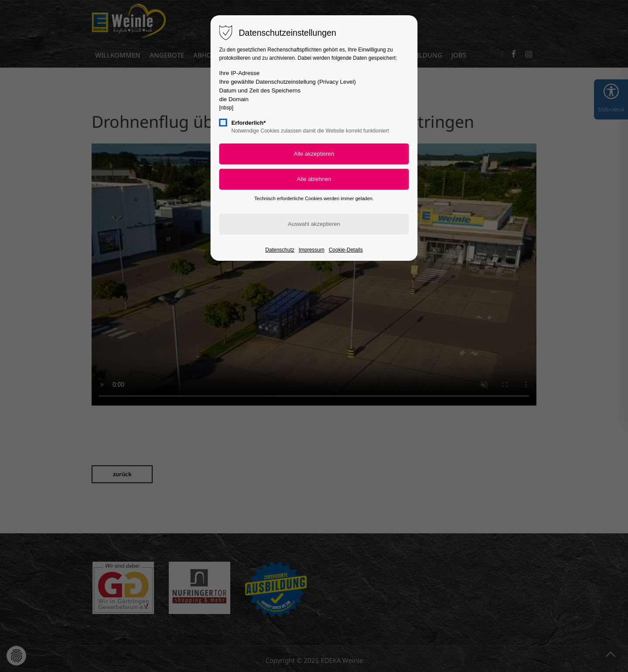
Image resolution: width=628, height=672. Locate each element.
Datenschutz (280, 250)
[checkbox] (223, 123)
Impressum (312, 250)
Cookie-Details (346, 250)
